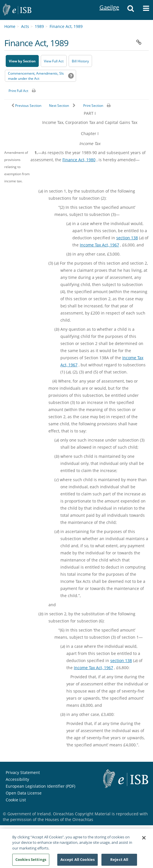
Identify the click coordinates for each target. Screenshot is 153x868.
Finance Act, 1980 (79, 160)
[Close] (144, 840)
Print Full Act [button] (18, 91)
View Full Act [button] (54, 61)
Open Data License (24, 793)
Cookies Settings (31, 862)
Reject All (119, 862)
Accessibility (17, 779)
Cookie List (16, 800)
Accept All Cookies (77, 862)
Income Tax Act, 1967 (99, 245)
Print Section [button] (93, 106)
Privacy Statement (23, 772)
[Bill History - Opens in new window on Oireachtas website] (80, 61)
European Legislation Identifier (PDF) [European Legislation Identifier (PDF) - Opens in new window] (40, 786)
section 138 (127, 238)
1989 (39, 26)
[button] (130, 10)
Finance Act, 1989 (66, 26)
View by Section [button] (22, 61)
